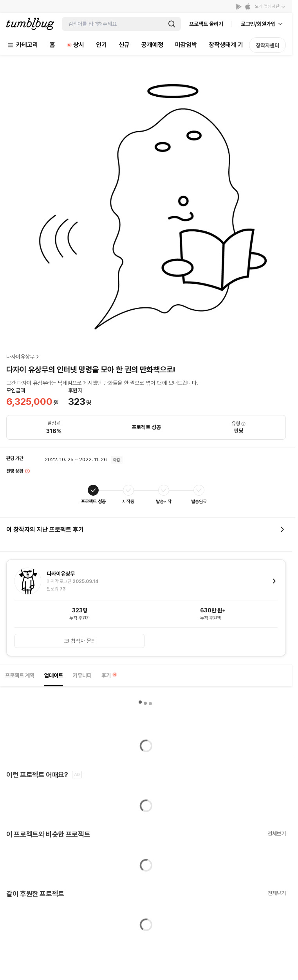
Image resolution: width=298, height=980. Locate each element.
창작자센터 (267, 45)
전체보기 (277, 834)
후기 (109, 675)
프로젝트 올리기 (206, 24)
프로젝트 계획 (20, 675)
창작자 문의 (79, 641)
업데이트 (54, 675)
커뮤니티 (82, 675)
